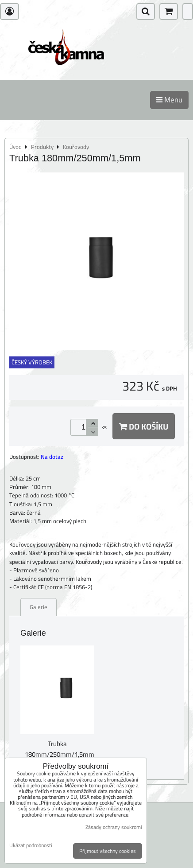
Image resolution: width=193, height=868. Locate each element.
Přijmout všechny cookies (108, 851)
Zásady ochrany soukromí (114, 827)
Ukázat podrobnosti (31, 845)
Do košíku (144, 426)
